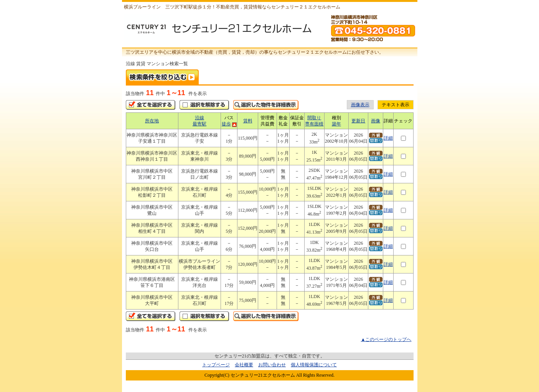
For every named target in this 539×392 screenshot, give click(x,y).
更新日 (358, 121)
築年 (336, 124)
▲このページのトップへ (386, 339)
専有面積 (314, 124)
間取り (314, 118)
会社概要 (244, 365)
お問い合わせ (272, 365)
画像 (376, 121)
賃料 (248, 121)
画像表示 (360, 105)
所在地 (152, 121)
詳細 (388, 138)
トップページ (216, 365)
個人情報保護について (314, 365)
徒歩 (226, 124)
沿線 (199, 118)
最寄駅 (199, 124)
